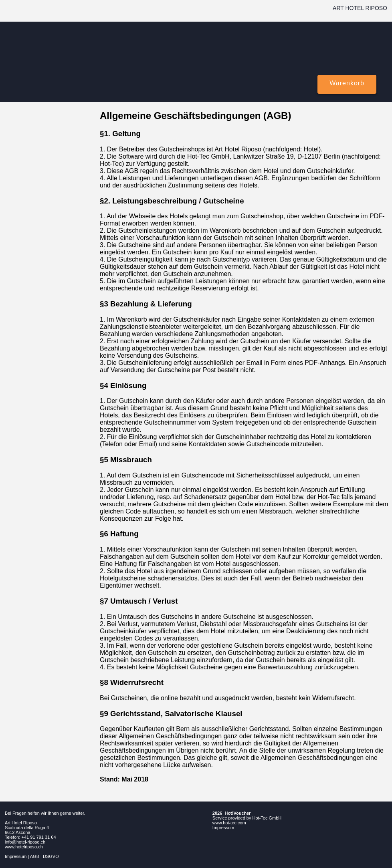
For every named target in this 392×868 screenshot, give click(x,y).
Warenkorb (347, 83)
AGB (35, 856)
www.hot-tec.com (229, 823)
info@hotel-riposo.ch (25, 842)
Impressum (16, 856)
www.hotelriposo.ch (24, 847)
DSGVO (51, 856)
